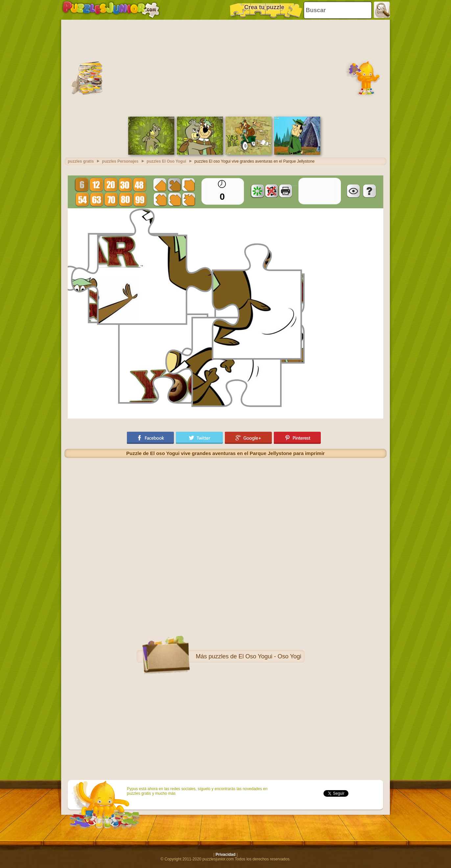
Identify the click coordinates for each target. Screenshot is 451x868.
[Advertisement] (225, 67)
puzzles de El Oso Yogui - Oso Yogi (255, 656)
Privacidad (226, 855)
